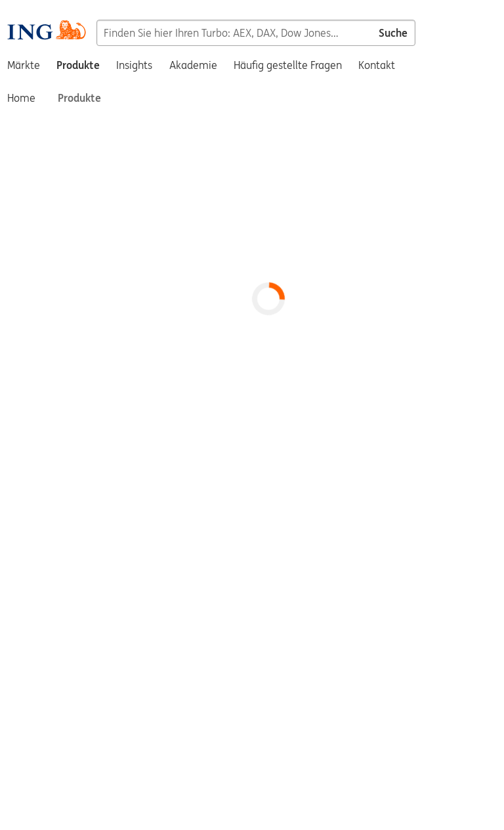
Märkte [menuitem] (24, 65)
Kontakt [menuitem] (377, 65)
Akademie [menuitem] (193, 65)
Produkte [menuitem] (78, 65)
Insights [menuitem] (134, 65)
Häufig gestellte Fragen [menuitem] (288, 65)
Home (21, 98)
